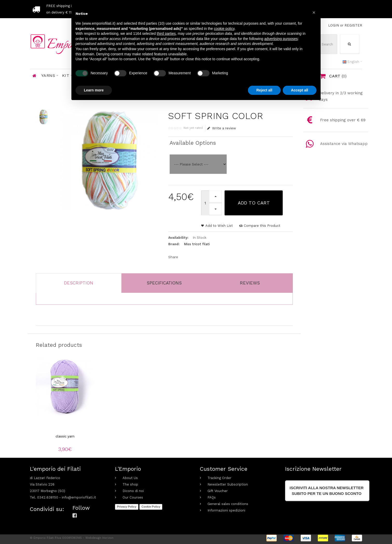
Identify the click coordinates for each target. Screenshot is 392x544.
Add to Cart (254, 203)
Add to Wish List (219, 226)
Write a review (222, 128)
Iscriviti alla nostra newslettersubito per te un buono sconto (327, 491)
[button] (314, 12)
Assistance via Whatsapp (344, 144)
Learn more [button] (94, 90)
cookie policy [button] (224, 29)
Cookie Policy (151, 507)
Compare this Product (262, 226)
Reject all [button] (264, 90)
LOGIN (334, 25)
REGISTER (353, 25)
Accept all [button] (300, 90)
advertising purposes (281, 39)
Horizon (108, 538)
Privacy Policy (127, 507)
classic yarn (65, 436)
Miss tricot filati (197, 244)
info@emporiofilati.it (79, 497)
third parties (166, 34)
